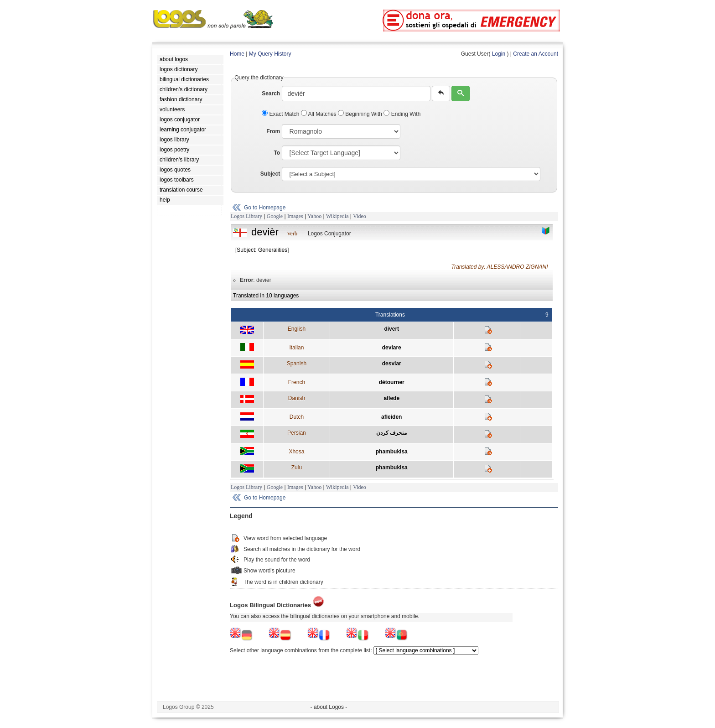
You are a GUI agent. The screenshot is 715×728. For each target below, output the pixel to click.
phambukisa (392, 452)
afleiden (391, 417)
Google (275, 216)
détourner (392, 382)
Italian (296, 348)
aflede (391, 398)
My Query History (270, 54)
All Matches (319, 114)
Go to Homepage (265, 208)
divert (391, 329)
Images (295, 216)
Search (271, 94)
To (277, 153)
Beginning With (361, 114)
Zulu (297, 468)
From (273, 131)
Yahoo (314, 216)
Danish (297, 398)
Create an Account (536, 54)
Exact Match (281, 114)
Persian (297, 433)
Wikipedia (337, 216)
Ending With (402, 114)
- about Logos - (329, 707)
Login (499, 54)
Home (237, 54)
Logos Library (246, 216)
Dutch (297, 417)
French (297, 382)
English (297, 329)
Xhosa (296, 452)
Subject (270, 174)
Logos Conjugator (329, 234)
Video (360, 216)
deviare (392, 348)
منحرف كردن (391, 433)
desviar (392, 364)
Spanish (297, 364)
